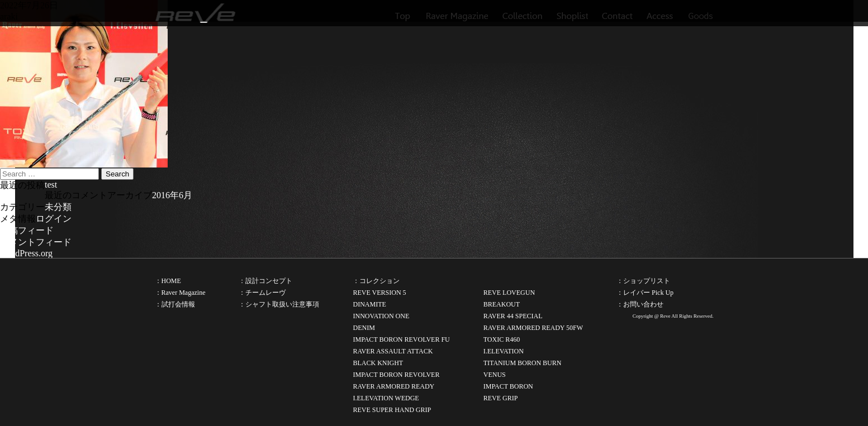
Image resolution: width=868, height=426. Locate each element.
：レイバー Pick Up (645, 293)
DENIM (364, 328)
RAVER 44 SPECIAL (513, 316)
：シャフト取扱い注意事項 (279, 304)
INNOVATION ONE (381, 316)
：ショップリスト (643, 281)
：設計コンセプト (265, 281)
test (51, 185)
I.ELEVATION (504, 351)
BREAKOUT (502, 304)
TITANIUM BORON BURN (523, 363)
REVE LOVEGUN (509, 293)
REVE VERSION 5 (379, 293)
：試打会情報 (175, 304)
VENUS (495, 375)
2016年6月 (172, 195)
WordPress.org (26, 253)
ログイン (54, 219)
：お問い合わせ (640, 304)
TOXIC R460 (502, 339)
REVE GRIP (501, 398)
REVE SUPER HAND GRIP (392, 410)
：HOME (168, 281)
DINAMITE (369, 304)
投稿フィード (27, 230)
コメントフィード (36, 242)
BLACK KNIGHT (378, 363)
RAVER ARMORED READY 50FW (533, 328)
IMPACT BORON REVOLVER (396, 375)
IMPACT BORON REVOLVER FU (401, 339)
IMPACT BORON (508, 386)
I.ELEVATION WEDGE (386, 398)
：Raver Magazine (180, 293)
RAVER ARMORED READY (393, 386)
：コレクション (376, 281)
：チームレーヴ (262, 293)
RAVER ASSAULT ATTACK (393, 351)
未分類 (58, 207)
